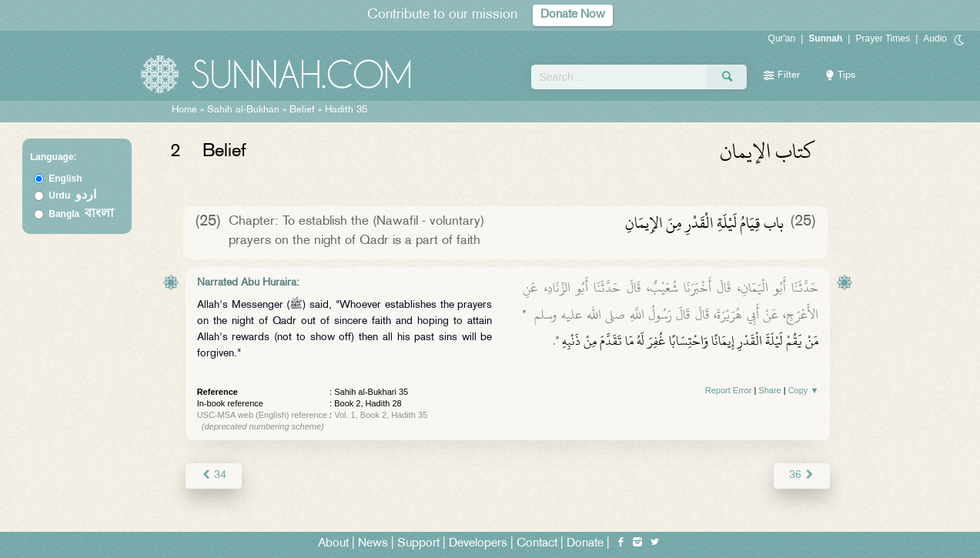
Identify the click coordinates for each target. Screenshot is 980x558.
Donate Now (573, 15)
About (333, 544)
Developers (478, 544)
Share (769, 390)
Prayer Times (883, 38)
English (65, 179)
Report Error (729, 390)
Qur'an (782, 38)
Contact (537, 544)
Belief (302, 110)
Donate (585, 544)
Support (418, 544)
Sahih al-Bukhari (243, 110)
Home (184, 110)
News (373, 544)
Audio (935, 38)
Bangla (81, 214)
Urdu (72, 195)
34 (214, 475)
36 (802, 475)
